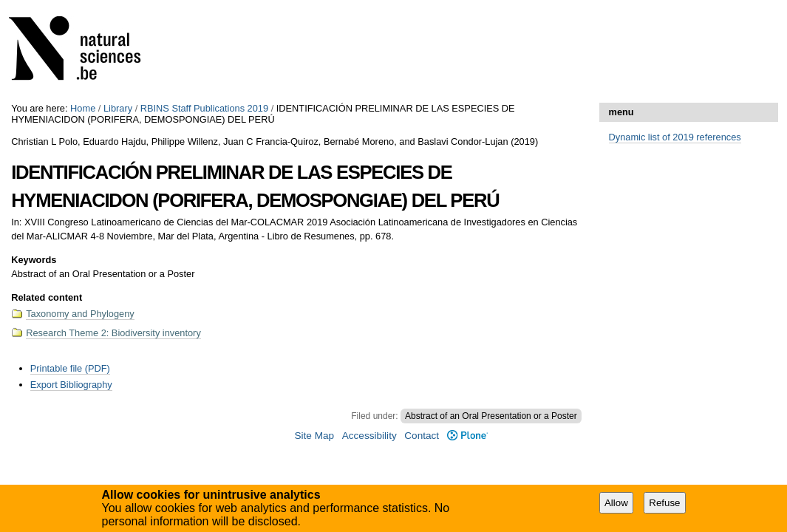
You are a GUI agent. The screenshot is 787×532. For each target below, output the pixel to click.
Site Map (314, 436)
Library (118, 108)
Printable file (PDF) (70, 368)
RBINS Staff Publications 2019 (204, 108)
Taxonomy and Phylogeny (80, 314)
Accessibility (369, 436)
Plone (467, 436)
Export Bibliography (71, 385)
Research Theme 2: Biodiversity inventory (113, 333)
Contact (422, 436)
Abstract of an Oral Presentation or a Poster (491, 416)
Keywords (34, 260)
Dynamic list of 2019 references (675, 137)
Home (83, 108)
